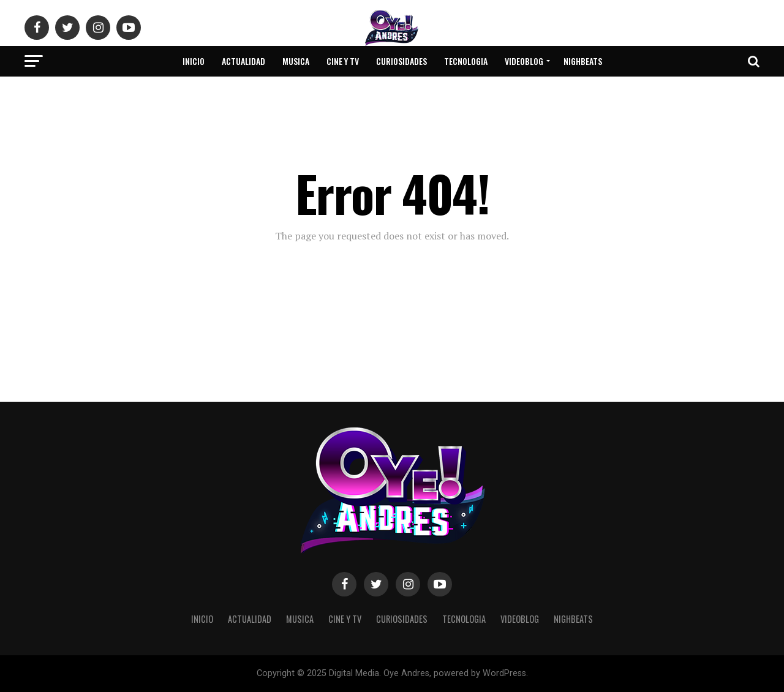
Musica (296, 61)
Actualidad (243, 61)
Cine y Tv (343, 61)
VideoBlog (524, 61)
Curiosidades (401, 61)
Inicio (194, 61)
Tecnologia (466, 61)
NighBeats (583, 61)
